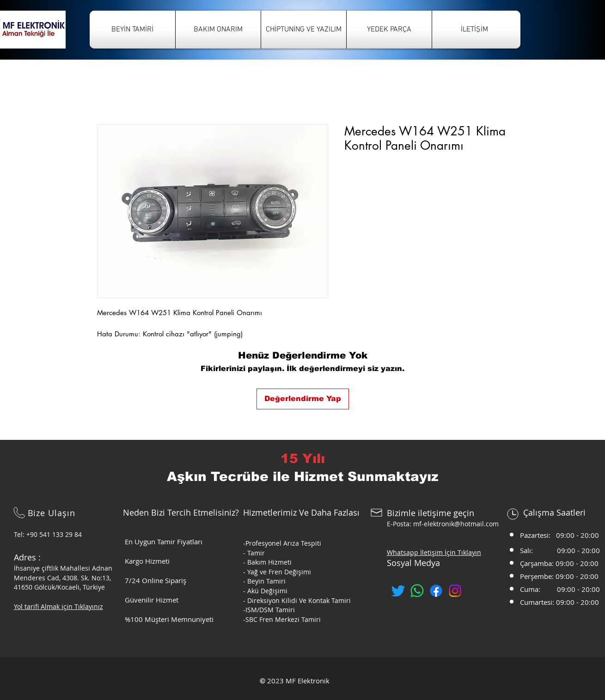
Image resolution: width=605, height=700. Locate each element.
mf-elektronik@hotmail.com (456, 524)
